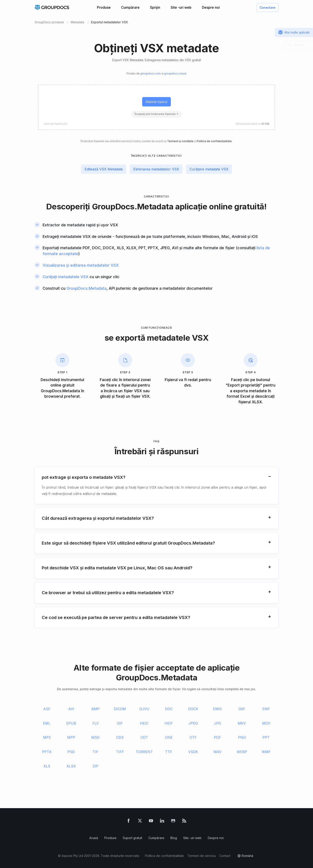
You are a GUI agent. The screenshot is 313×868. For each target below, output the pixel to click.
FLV (96, 723)
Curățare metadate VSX (209, 169)
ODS (120, 737)
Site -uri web (181, 7)
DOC (169, 709)
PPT (266, 737)
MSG (95, 737)
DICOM (120, 709)
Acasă (94, 838)
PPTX (47, 752)
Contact (225, 856)
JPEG (193, 723)
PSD (71, 752)
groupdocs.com (151, 73)
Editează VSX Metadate (104, 169)
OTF (193, 737)
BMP (96, 709)
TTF (169, 752)
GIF (120, 723)
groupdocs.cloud (175, 73)
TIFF (120, 752)
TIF (95, 752)
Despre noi (211, 7)
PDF (217, 737)
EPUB (71, 723)
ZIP (95, 766)
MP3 (47, 737)
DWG (217, 709)
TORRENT (144, 752)
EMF (266, 709)
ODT (144, 737)
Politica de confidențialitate (214, 141)
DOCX (193, 709)
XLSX (71, 766)
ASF (47, 709)
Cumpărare (130, 7)
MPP (71, 737)
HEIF (169, 723)
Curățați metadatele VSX (66, 277)
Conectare (267, 8)
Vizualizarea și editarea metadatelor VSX (81, 265)
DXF (242, 709)
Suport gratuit (132, 838)
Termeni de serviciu (202, 856)
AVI (71, 709)
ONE (169, 737)
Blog (174, 838)
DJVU (144, 709)
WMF (266, 752)
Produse (104, 7)
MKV (242, 723)
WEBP (242, 752)
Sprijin (155, 7)
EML (47, 723)
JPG (217, 723)
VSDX (193, 752)
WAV (217, 752)
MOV (266, 723)
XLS (47, 766)
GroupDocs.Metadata (133, 206)
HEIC (144, 723)
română (247, 856)
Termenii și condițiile (180, 141)
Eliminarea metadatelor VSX (156, 169)
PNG (242, 737)
